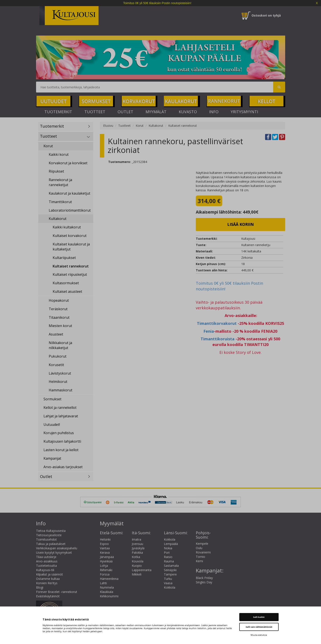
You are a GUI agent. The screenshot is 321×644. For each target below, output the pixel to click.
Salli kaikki (259, 617)
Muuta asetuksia (259, 635)
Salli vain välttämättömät (259, 627)
